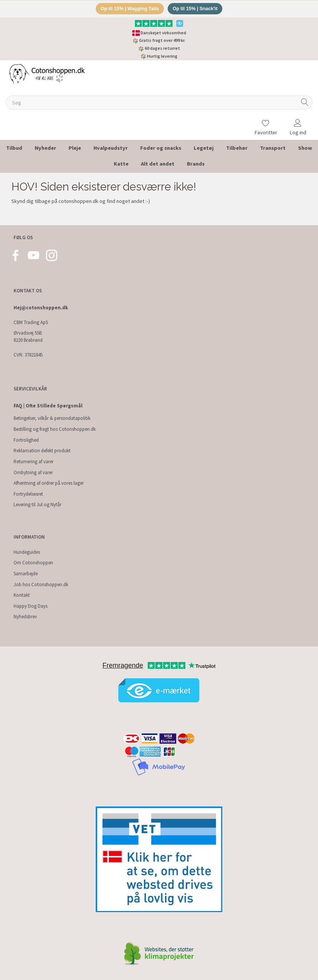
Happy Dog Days (31, 606)
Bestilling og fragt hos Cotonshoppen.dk (55, 429)
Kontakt (22, 595)
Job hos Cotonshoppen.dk (41, 584)
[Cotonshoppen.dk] (47, 74)
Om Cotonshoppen (33, 563)
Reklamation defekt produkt (42, 451)
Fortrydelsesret (28, 494)
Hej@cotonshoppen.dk (41, 308)
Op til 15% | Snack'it (196, 9)
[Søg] (305, 103)
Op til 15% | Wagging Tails (128, 9)
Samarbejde (26, 574)
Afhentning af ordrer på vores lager (49, 483)
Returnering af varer (34, 462)
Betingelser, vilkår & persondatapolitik (52, 419)
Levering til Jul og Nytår (37, 505)
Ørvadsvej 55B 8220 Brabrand (28, 336)
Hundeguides (27, 552)
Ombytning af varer (33, 472)
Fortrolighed (26, 440)
